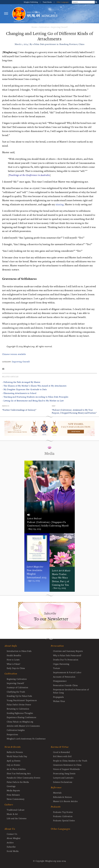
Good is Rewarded (61, 752)
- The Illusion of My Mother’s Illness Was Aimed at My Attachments (34, 386)
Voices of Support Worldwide (66, 769)
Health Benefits (14, 655)
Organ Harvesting (61, 664)
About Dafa (11, 646)
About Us (10, 829)
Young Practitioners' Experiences (22, 700)
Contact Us (12, 834)
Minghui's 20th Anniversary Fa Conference (26, 739)
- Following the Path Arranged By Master (21, 382)
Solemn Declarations (63, 782)
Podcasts (56, 807)
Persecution (57, 646)
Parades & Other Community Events (23, 778)
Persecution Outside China (65, 685)
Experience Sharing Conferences (21, 717)
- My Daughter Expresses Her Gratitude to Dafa (24, 389)
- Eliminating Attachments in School (19, 393)
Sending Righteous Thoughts (20, 713)
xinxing (60, 204)
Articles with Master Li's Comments (23, 726)
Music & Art (12, 814)
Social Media (13, 851)
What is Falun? (13, 664)
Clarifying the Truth (16, 692)
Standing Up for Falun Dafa (19, 696)
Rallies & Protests (15, 752)
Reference (56, 787)
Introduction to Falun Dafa (19, 651)
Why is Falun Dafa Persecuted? (67, 655)
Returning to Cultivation (18, 709)
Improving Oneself (59, 27)
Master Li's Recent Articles (65, 801)
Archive (10, 842)
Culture (9, 805)
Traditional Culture (16, 810)
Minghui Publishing (31, 2)
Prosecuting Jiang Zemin (64, 773)
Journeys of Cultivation (17, 687)
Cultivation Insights (16, 730)
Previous (6, 406)
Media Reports (13, 790)
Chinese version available (14, 354)
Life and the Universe (17, 818)
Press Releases (13, 795)
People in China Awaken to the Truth (70, 761)
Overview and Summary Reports (68, 651)
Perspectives (12, 734)
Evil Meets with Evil (62, 756)
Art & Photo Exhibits (16, 769)
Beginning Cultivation (17, 679)
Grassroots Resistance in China (67, 765)
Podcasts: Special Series (64, 820)
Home (34, 27)
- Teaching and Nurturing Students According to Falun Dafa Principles (35, 397)
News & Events (13, 747)
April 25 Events (14, 761)
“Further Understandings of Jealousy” (19, 410)
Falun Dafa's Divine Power (19, 704)
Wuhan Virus (59, 701)
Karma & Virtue (60, 747)
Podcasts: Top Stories (63, 812)
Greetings (11, 786)
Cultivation (44, 27)
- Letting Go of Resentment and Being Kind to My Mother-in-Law (33, 401)
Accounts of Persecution (64, 677)
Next (54, 406)
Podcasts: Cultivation (63, 816)
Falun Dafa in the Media (18, 782)
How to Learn (13, 660)
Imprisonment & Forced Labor (67, 672)
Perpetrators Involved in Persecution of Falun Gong (71, 691)
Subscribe (11, 847)
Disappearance (60, 681)
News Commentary (16, 799)
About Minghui (14, 838)
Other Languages (63, 2)
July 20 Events (13, 765)
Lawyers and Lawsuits (63, 778)
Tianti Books (48, 2)
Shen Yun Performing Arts (19, 773)
